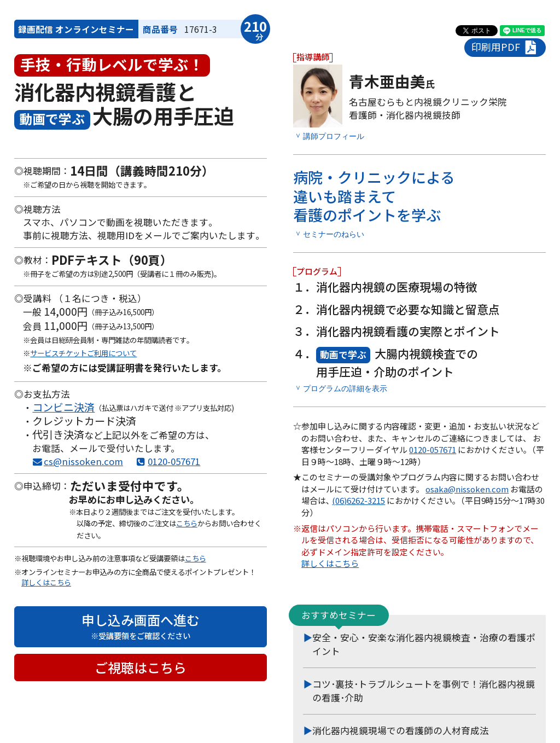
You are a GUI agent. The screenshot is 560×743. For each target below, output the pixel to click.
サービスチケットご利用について (83, 353)
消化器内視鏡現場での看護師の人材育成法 (401, 729)
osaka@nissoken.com (467, 488)
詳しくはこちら (46, 582)
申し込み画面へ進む (141, 626)
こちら (187, 523)
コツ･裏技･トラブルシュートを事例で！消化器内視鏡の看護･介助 (424, 690)
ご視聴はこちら (141, 667)
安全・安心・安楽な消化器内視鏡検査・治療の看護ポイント (424, 643)
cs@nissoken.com (83, 461)
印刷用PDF (505, 47)
